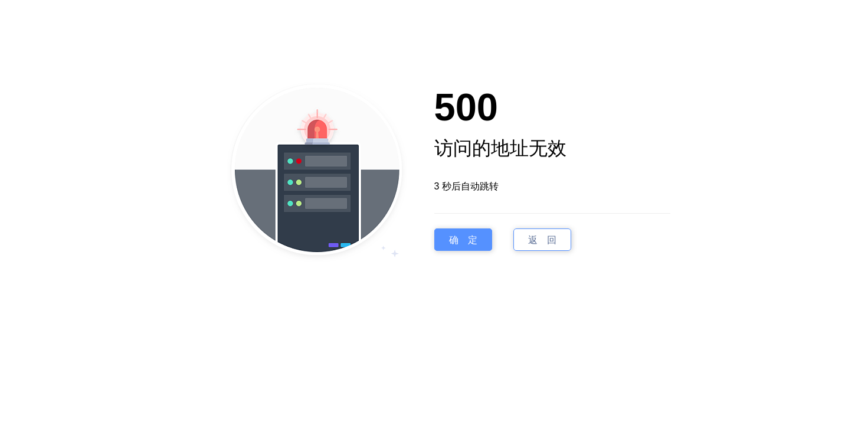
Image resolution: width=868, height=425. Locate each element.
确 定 (463, 240)
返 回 (542, 240)
